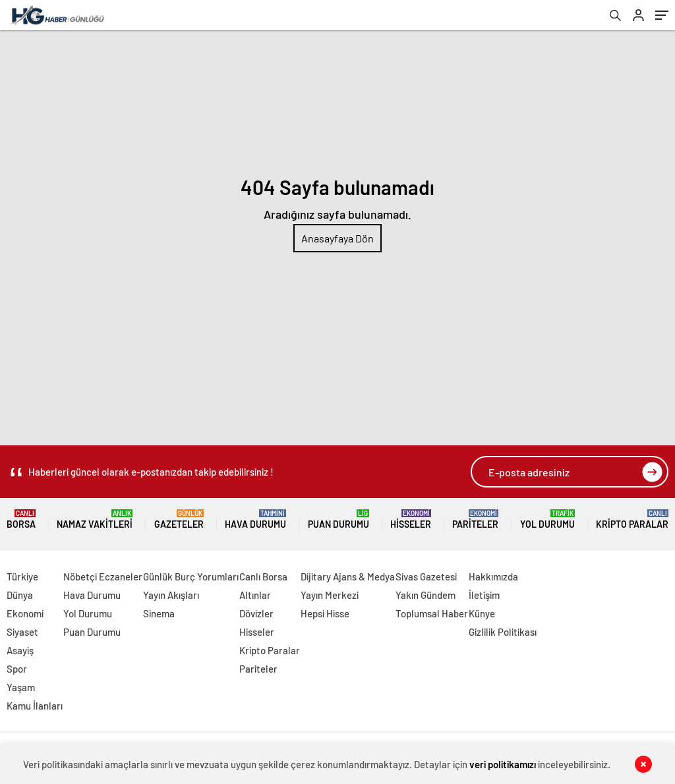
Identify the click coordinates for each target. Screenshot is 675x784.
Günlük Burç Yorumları (191, 576)
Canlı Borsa (263, 576)
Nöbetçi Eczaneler (103, 576)
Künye (482, 613)
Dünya (20, 595)
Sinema (159, 613)
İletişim (484, 595)
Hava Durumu (255, 519)
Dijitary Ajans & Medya (348, 576)
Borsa (21, 519)
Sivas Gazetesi (426, 576)
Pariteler (475, 519)
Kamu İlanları (35, 706)
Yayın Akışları (171, 595)
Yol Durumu (547, 519)
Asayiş (20, 650)
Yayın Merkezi (330, 595)
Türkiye (22, 576)
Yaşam (21, 687)
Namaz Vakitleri (95, 519)
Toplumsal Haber (432, 613)
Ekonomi (25, 613)
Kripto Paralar (632, 519)
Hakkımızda (493, 576)
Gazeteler (179, 519)
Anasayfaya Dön (337, 238)
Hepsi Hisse (325, 613)
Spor (17, 669)
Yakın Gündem (426, 595)
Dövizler (256, 613)
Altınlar (255, 595)
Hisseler (411, 519)
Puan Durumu (338, 519)
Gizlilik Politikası (503, 632)
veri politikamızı (503, 764)
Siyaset (22, 632)
